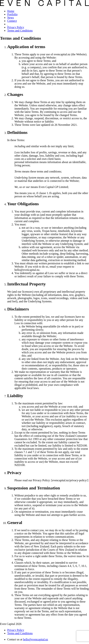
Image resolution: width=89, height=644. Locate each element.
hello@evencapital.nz (36, 639)
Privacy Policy (16, 27)
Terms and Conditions (20, 31)
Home (11, 11)
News (10, 18)
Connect (12, 21)
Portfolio (12, 14)
